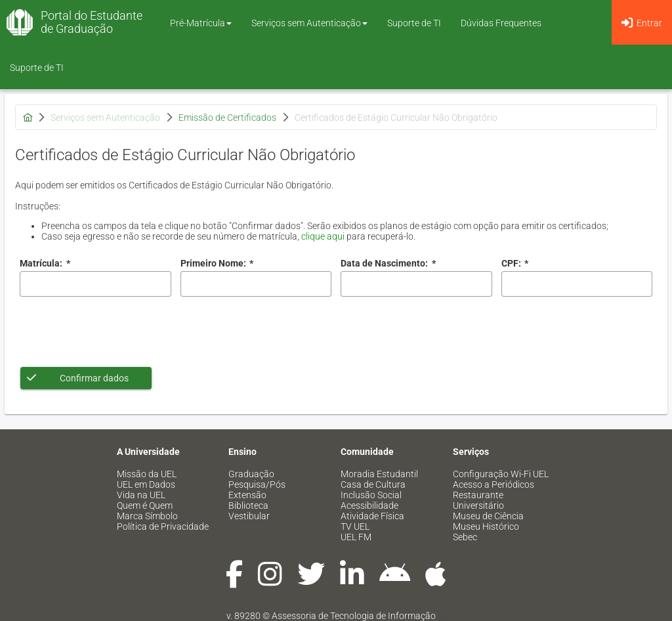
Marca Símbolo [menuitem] (147, 516)
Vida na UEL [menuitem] (141, 495)
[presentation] (119, 332)
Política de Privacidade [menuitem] (163, 526)
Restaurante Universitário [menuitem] (478, 500)
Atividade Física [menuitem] (372, 516)
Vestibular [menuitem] (249, 516)
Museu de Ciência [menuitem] (488, 516)
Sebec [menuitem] (465, 537)
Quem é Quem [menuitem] (145, 505)
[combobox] (416, 284)
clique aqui (323, 236)
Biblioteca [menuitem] (248, 505)
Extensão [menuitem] (247, 495)
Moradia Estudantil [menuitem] (379, 474)
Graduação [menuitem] (251, 474)
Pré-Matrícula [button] (201, 23)
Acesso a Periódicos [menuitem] (493, 484)
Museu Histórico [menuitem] (486, 526)
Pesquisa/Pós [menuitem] (257, 484)
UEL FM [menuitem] (356, 537)
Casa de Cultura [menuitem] (373, 484)
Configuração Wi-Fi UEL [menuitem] (501, 474)
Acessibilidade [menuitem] (369, 505)
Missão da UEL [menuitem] (147, 474)
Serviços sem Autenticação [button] (309, 23)
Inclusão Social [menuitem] (371, 495)
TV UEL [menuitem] (355, 526)
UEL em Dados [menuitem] (146, 484)
